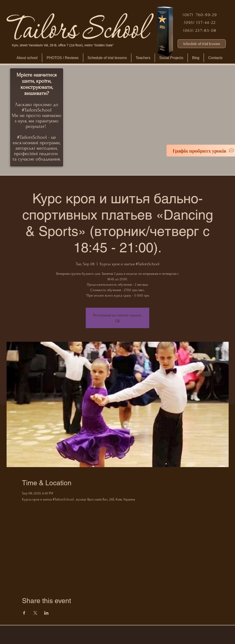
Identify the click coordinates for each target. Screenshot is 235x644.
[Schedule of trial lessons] (202, 44)
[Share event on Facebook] (24, 613)
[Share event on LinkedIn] (46, 613)
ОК (118, 321)
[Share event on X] (35, 613)
